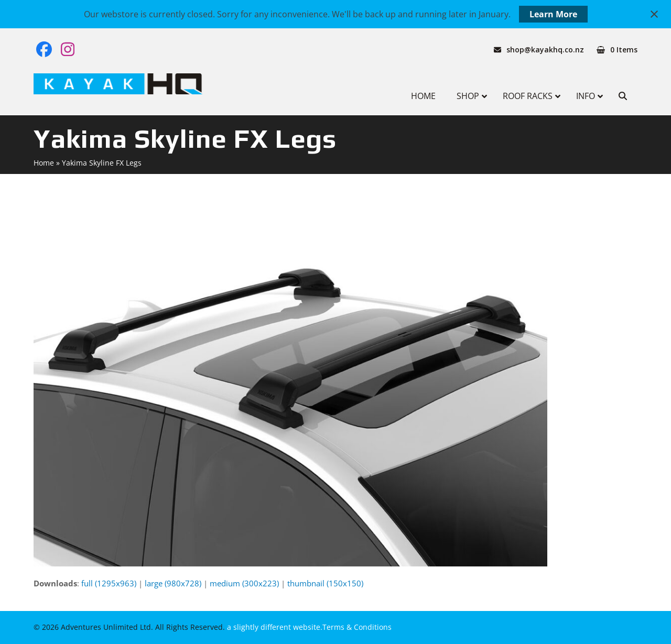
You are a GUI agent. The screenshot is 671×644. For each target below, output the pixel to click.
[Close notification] (654, 14)
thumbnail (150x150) (325, 583)
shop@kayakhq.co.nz (545, 50)
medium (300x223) (244, 583)
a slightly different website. (274, 627)
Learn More (553, 14)
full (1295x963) (109, 583)
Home (44, 163)
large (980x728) (173, 583)
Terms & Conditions (357, 627)
